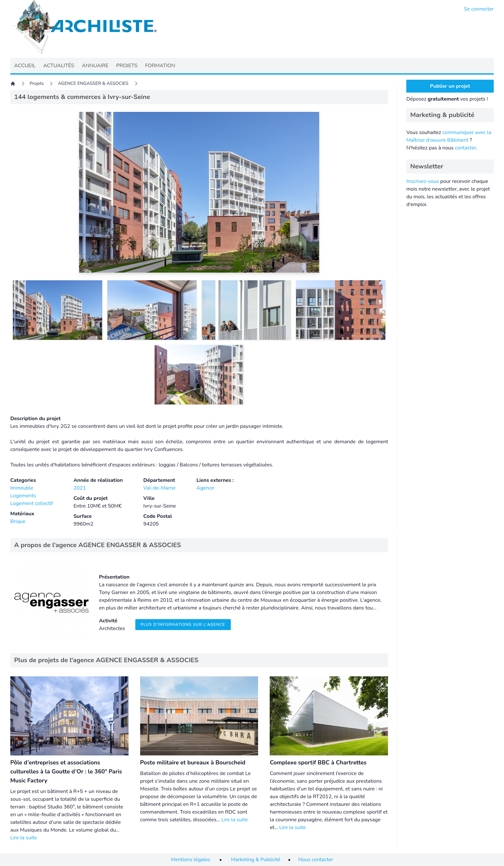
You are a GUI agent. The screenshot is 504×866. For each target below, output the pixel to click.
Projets (37, 83)
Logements (23, 496)
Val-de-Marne (160, 488)
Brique (18, 521)
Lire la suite (23, 838)
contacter (465, 148)
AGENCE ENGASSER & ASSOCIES (93, 83)
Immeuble (22, 488)
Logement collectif (32, 503)
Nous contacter (316, 860)
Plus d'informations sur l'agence (183, 625)
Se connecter (479, 9)
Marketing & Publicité (256, 860)
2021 (80, 488)
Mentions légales (191, 860)
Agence (205, 488)
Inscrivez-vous (423, 181)
